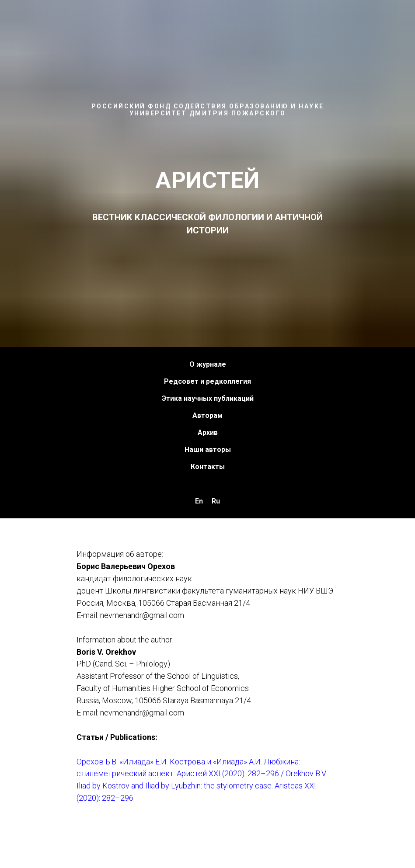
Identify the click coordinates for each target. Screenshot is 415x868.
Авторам (207, 415)
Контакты (208, 467)
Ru (216, 501)
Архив (208, 432)
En (199, 501)
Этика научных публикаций (208, 398)
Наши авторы (208, 450)
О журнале (208, 364)
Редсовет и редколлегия (207, 381)
